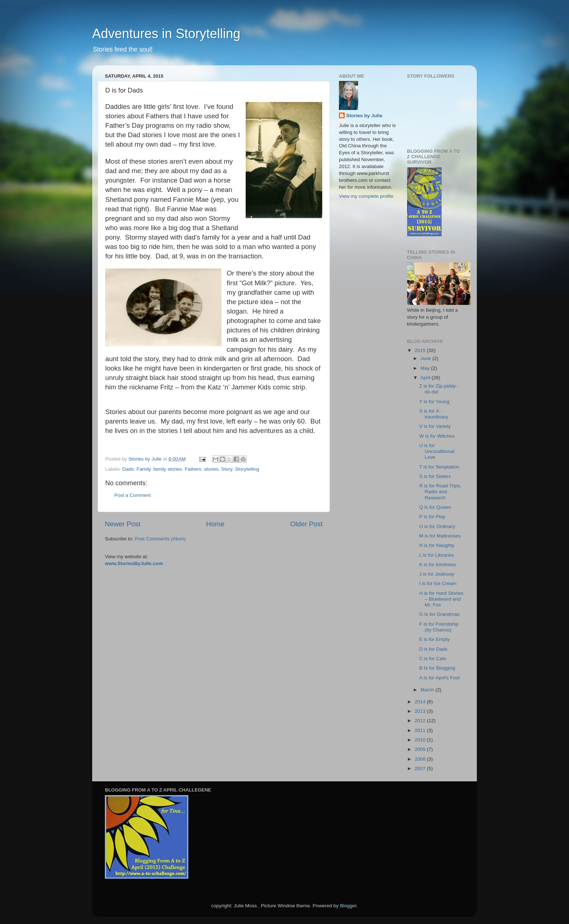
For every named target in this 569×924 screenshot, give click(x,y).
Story (227, 469)
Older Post (306, 524)
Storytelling (247, 469)
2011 (421, 730)
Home (215, 524)
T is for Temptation (439, 467)
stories (211, 469)
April (426, 378)
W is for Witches (437, 436)
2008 (421, 759)
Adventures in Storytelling (166, 34)
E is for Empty (434, 639)
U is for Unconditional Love (437, 451)
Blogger (348, 906)
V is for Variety (435, 426)
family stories (168, 469)
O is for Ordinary (437, 526)
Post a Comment (133, 495)
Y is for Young (434, 402)
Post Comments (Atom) (160, 539)
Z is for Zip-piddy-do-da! (438, 389)
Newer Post (123, 524)
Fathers (193, 469)
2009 (421, 749)
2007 (421, 768)
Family (144, 469)
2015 (421, 350)
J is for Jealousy (437, 574)
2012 (421, 721)
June (427, 358)
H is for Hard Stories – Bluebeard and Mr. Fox (441, 599)
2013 (421, 711)
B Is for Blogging (437, 668)
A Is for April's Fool (439, 678)
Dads (128, 469)
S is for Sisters (435, 476)
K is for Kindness (437, 565)
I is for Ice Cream (438, 583)
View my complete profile (366, 196)
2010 (421, 740)
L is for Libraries (437, 555)
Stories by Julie (364, 116)
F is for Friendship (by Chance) (439, 627)
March (428, 690)
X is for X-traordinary (434, 414)
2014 (421, 702)
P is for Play (432, 517)
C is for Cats (433, 659)
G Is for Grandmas (439, 614)
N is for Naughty (437, 545)
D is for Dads (433, 649)
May (426, 368)
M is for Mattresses (440, 536)
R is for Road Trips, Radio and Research (440, 492)
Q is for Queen (435, 507)
